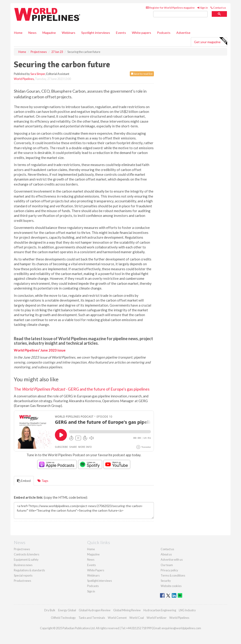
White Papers (96, 570)
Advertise (183, 33)
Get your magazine (210, 41)
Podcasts (164, 33)
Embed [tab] (24, 481)
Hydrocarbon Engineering (160, 610)
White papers (141, 33)
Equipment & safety (26, 560)
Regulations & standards (29, 570)
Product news (22, 581)
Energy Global (67, 610)
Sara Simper (38, 74)
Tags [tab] (43, 481)
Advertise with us (172, 560)
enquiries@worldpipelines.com (181, 628)
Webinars (69, 33)
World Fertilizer (157, 618)
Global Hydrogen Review (95, 610)
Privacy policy (169, 570)
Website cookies (171, 586)
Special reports (23, 575)
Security (166, 581)
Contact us (218, 8)
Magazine (49, 33)
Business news (23, 565)
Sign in (203, 8)
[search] (180, 14)
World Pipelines (24, 79)
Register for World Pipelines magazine (170, 8)
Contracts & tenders (27, 554)
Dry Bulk (50, 610)
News (91, 560)
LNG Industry (187, 610)
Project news (22, 549)
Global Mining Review (127, 610)
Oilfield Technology (63, 618)
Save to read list (142, 74)
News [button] (32, 33)
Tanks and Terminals (92, 618)
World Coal (137, 618)
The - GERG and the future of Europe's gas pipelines (82, 389)
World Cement (117, 618)
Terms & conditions (173, 575)
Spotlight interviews (96, 33)
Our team (167, 565)
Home (18, 33)
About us (166, 554)
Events (121, 33)
